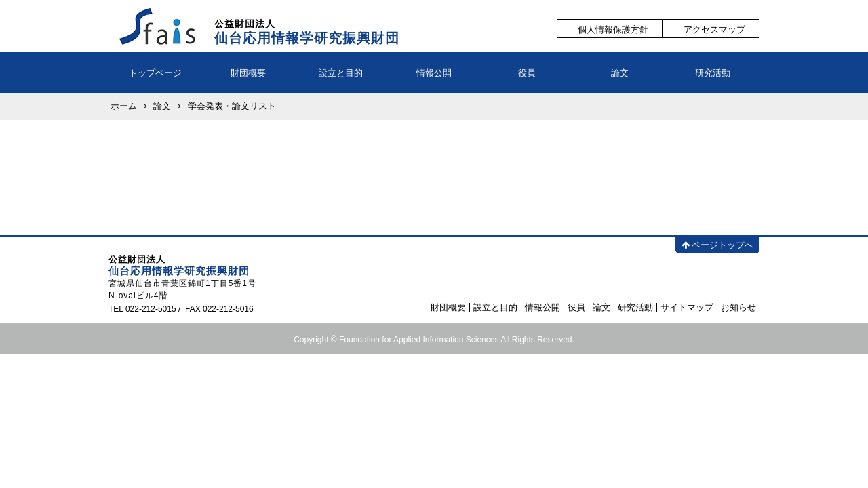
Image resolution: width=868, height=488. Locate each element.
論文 (620, 73)
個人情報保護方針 (613, 29)
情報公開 (434, 73)
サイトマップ (687, 307)
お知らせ (738, 307)
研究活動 (713, 73)
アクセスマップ (714, 29)
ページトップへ (717, 245)
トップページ (155, 73)
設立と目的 (341, 73)
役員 (527, 73)
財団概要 (248, 73)
